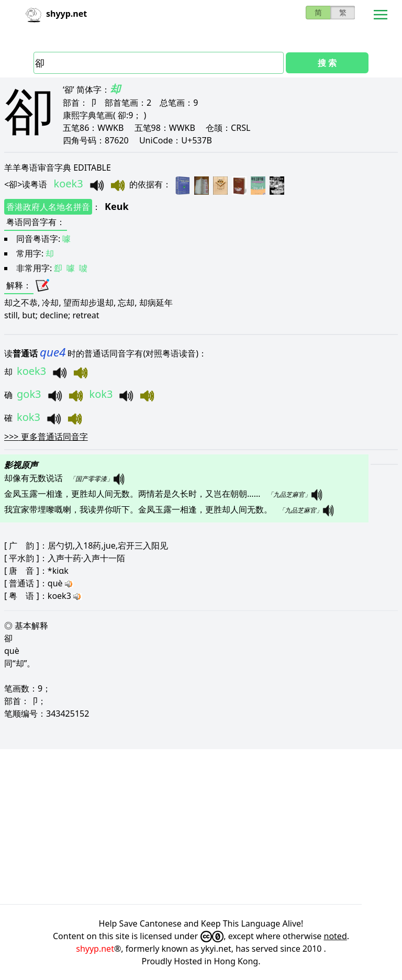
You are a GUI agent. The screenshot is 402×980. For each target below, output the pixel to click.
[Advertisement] (201, 827)
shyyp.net (95, 949)
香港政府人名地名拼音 (48, 207)
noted (336, 936)
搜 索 (327, 63)
